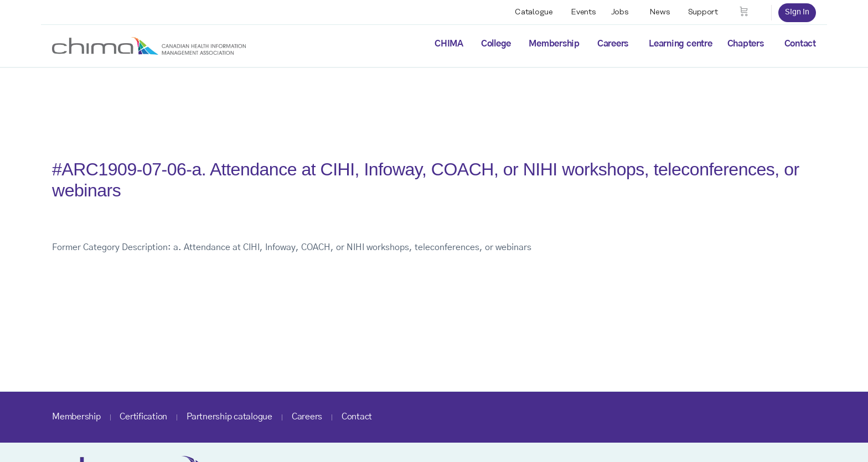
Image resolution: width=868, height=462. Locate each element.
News (660, 12)
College (496, 44)
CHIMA (449, 44)
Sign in (797, 12)
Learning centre (680, 44)
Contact (800, 44)
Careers (613, 44)
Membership (554, 44)
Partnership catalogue (229, 417)
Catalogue (534, 12)
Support (703, 12)
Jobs (620, 12)
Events (583, 12)
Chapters (746, 44)
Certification (143, 417)
